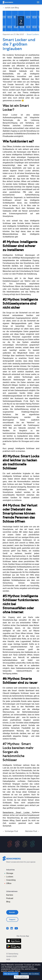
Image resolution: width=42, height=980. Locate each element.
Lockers (10, 877)
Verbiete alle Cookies (30, 974)
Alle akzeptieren (11, 974)
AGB (8, 959)
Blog (8, 902)
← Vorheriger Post (10, 831)
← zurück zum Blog (11, 8)
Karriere (10, 895)
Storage (10, 873)
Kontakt (12, 912)
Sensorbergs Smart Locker (17, 812)
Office (9, 883)
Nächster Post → (32, 831)
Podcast (10, 898)
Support (12, 919)
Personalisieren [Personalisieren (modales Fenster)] (21, 977)
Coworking (11, 880)
